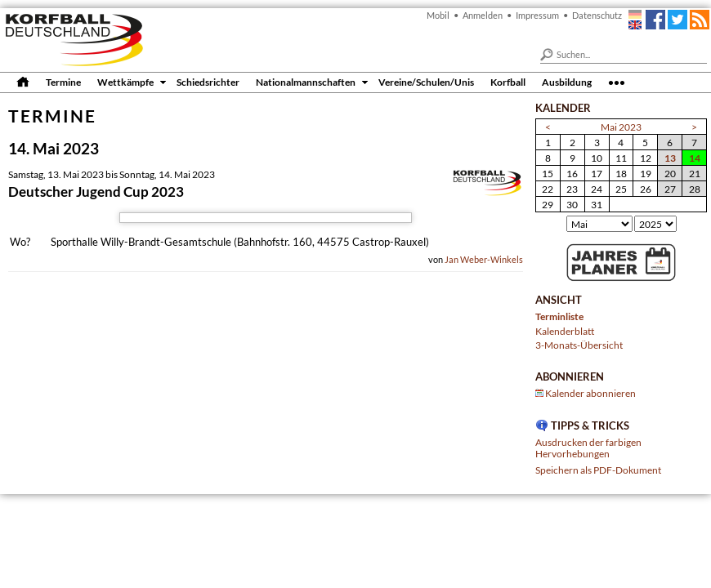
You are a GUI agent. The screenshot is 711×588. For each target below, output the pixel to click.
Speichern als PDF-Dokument (598, 470)
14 (695, 158)
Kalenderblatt (565, 331)
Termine (63, 82)
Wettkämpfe (125, 82)
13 (670, 158)
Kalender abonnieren (590, 393)
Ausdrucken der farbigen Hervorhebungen (588, 448)
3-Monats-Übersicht (579, 345)
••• (617, 82)
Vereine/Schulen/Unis (426, 82)
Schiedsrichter (208, 82)
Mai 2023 (621, 127)
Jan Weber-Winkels (484, 259)
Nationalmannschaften (306, 82)
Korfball (508, 82)
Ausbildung (567, 82)
